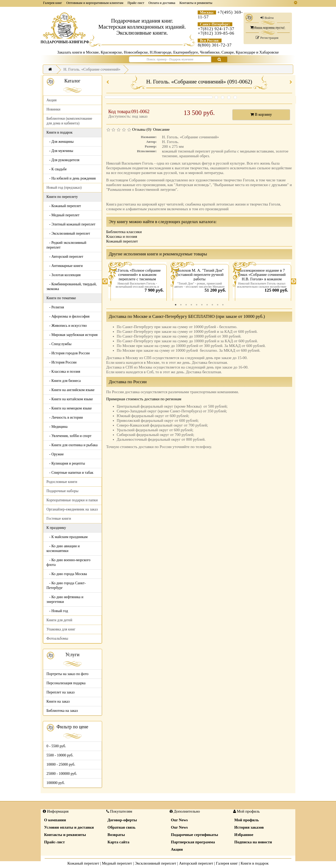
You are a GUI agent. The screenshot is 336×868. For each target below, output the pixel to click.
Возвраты (116, 835)
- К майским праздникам (67, 537)
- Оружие (55, 454)
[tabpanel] (137, 281)
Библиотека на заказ (62, 711)
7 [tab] (207, 305)
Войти (267, 18)
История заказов (249, 827)
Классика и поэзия (122, 236)
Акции (177, 849)
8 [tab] (212, 305)
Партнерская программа (193, 842)
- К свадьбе (57, 169)
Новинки (53, 109)
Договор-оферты (122, 820)
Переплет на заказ (61, 692)
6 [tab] (202, 305)
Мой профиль (247, 820)
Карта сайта (119, 842)
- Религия (55, 307)
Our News (179, 820)
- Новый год (57, 611)
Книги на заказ (58, 701)
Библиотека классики (124, 232)
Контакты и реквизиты (196, 3)
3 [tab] (186, 305)
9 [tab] (218, 305)
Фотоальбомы (57, 638)
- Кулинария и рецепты (66, 463)
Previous (105, 281)
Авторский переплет (196, 863)
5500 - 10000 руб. (60, 755)
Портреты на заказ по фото (67, 674)
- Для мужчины (60, 151)
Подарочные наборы (62, 491)
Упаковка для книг (61, 629)
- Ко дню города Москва (67, 574)
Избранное (244, 835)
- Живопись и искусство (67, 326)
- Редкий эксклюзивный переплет (66, 245)
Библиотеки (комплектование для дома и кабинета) (69, 121)
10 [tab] (223, 305)
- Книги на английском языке (70, 390)
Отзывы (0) (141, 129)
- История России (62, 362)
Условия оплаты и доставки (69, 827)
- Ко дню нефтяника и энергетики (65, 599)
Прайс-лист (136, 3)
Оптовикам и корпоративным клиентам (95, 3)
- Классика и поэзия (63, 372)
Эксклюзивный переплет (155, 863)
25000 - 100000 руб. (62, 774)
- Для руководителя (63, 160)
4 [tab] (191, 305)
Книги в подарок (255, 863)
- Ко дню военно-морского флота (68, 562)
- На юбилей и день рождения (71, 178)
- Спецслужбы (59, 344)
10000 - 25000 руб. (61, 764)
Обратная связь (122, 827)
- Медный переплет (63, 215)
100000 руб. (56, 783)
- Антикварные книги (65, 266)
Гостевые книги (59, 519)
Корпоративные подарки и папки (72, 500)
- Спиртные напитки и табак (70, 473)
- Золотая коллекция (64, 275)
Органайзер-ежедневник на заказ (72, 509)
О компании (55, 820)
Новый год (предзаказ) (64, 188)
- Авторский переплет (65, 257)
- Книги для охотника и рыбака (72, 445)
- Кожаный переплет (64, 206)
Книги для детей (59, 620)
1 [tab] (176, 305)
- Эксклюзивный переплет (68, 233)
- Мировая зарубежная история (72, 335)
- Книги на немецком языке (69, 408)
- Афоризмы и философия (68, 316)
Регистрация (267, 38)
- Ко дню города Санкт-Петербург (66, 585)
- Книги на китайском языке (70, 399)
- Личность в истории (65, 417)
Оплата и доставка (162, 3)
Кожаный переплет (122, 241)
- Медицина (57, 427)
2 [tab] (181, 305)
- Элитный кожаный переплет (71, 224)
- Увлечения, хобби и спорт (69, 436)
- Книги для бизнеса (64, 381)
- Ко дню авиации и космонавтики (63, 548)
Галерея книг (52, 3)
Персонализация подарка (66, 683)
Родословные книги (62, 482)
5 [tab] (197, 305)
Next (293, 281)
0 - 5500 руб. (56, 746)
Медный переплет (117, 863)
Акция (51, 100)
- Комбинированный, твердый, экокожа (72, 286)
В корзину (261, 114)
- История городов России (68, 353)
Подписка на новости (253, 842)
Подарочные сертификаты (195, 835)
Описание (161, 129)
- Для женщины (60, 142)
